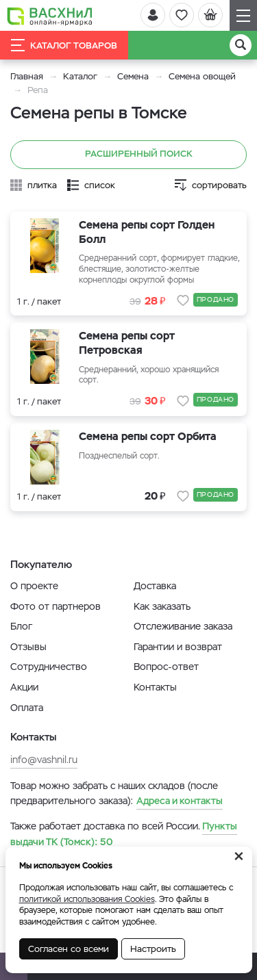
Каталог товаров (64, 45)
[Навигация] (243, 15)
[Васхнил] (50, 16)
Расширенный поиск (128, 155)
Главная (27, 76)
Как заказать (162, 606)
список (100, 185)
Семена (133, 76)
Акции (24, 687)
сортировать (219, 185)
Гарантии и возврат (178, 647)
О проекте (34, 586)
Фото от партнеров (56, 606)
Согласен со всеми (69, 949)
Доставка (155, 586)
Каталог (80, 76)
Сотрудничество (49, 667)
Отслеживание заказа (183, 626)
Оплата (27, 708)
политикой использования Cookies (87, 899)
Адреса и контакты (180, 801)
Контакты (155, 687)
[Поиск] (241, 45)
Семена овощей (202, 76)
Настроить (153, 949)
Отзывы (28, 647)
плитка (42, 185)
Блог (21, 626)
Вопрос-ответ (166, 667)
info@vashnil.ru (44, 760)
